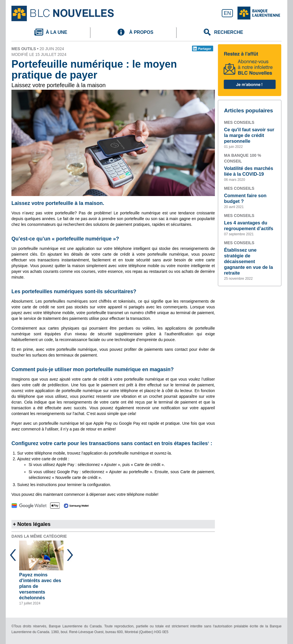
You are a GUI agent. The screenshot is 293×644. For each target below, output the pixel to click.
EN (227, 13)
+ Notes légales (32, 524)
